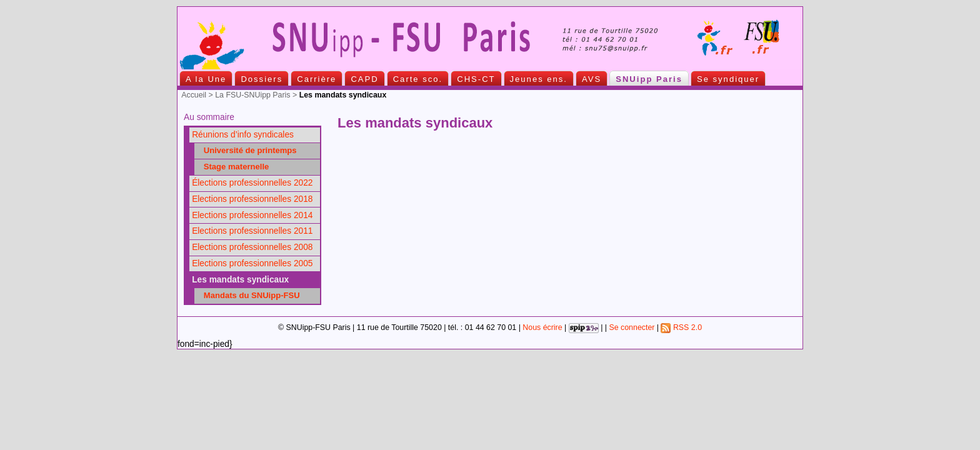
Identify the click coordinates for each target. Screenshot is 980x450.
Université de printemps (247, 150)
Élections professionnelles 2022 (252, 183)
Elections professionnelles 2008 (252, 247)
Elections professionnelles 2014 (252, 215)
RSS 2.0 (681, 327)
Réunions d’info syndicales (243, 135)
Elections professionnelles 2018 (252, 199)
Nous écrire (542, 327)
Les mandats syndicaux (240, 280)
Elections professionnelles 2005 (252, 263)
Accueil (194, 95)
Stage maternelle (233, 167)
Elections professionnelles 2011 (252, 231)
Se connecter (632, 327)
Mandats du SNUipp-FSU (248, 295)
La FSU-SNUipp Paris (252, 95)
